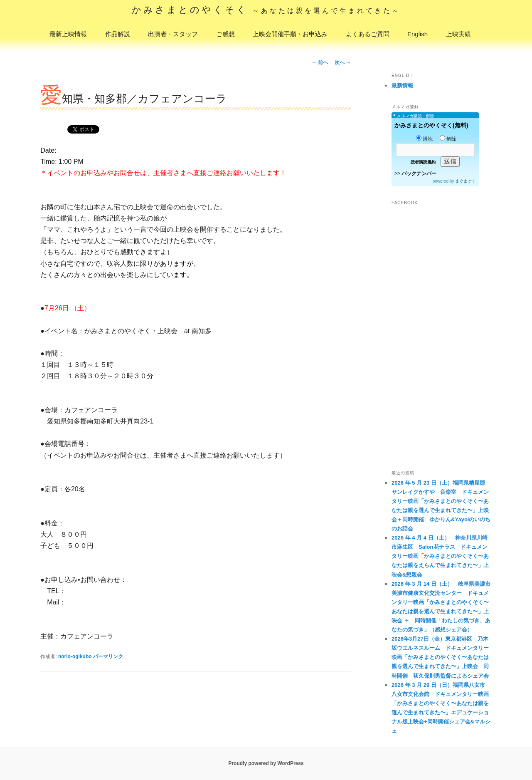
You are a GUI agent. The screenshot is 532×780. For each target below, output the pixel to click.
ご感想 (225, 34)
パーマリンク (108, 656)
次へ (343, 62)
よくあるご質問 (368, 34)
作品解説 (118, 34)
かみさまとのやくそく (266, 10)
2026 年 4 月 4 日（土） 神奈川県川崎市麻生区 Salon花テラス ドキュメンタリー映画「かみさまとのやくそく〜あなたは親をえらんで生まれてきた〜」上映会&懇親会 (440, 556)
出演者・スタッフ (173, 34)
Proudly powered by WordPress (266, 763)
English (417, 34)
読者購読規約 (423, 162)
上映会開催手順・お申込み (290, 34)
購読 (424, 139)
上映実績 (458, 34)
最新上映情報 (68, 34)
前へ (320, 62)
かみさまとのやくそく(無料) (431, 125)
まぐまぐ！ (465, 181)
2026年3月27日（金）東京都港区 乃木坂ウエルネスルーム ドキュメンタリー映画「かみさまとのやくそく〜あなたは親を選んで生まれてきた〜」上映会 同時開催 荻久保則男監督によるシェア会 (440, 657)
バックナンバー (419, 173)
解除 (448, 139)
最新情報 (402, 85)
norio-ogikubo (75, 656)
